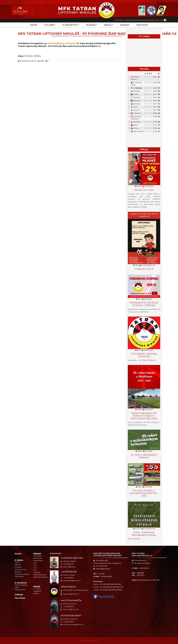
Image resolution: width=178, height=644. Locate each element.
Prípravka (37, 572)
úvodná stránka (57, 36)
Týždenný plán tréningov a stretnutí (144, 136)
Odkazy (125, 25)
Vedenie (18, 565)
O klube (49, 25)
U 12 (35, 570)
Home (33, 25)
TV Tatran (37, 589)
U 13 (35, 568)
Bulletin (36, 593)
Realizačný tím (20, 590)
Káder (17, 587)
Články (66, 36)
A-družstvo (70, 25)
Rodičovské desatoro (41, 577)
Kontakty (18, 567)
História (17, 562)
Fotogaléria (37, 591)
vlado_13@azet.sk (68, 567)
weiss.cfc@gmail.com (70, 594)
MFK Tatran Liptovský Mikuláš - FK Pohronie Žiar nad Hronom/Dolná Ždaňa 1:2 (97, 36)
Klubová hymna (21, 569)
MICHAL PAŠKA (32, 56)
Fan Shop (142, 25)
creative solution (93, 641)
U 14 (35, 565)
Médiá (108, 25)
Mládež (91, 25)
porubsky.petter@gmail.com (72, 624)
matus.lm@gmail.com (70, 609)
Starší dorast (38, 558)
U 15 (35, 563)
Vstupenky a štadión (22, 574)
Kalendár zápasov (21, 585)
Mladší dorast (38, 561)
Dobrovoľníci (19, 577)
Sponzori (18, 572)
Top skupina (38, 556)
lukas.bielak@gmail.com (71, 581)
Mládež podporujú (40, 575)
